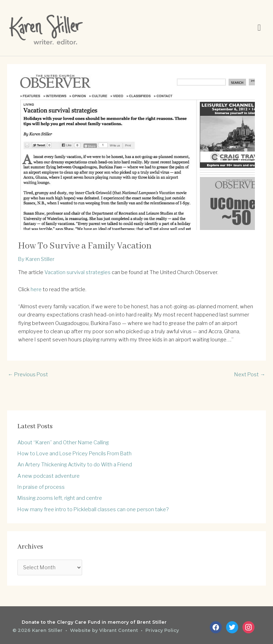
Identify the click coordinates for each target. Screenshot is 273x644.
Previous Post (28, 375)
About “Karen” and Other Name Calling (63, 443)
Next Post (250, 375)
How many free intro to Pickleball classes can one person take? (93, 509)
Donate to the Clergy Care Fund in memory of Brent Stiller (94, 622)
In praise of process (41, 487)
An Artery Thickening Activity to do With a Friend (75, 465)
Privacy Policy (162, 630)
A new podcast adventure (49, 476)
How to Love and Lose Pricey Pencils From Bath (74, 454)
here (36, 289)
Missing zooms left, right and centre (60, 498)
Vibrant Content (119, 630)
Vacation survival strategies (77, 272)
